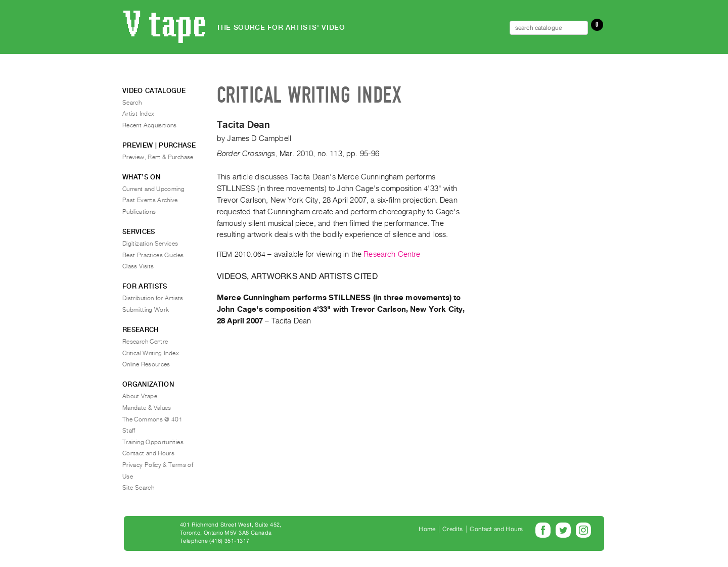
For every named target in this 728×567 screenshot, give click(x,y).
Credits (452, 529)
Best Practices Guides (153, 255)
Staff (129, 431)
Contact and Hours (148, 453)
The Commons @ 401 (152, 419)
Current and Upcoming (153, 189)
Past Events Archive (150, 200)
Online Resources (146, 364)
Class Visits (138, 266)
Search (132, 103)
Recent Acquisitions (150, 125)
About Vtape (140, 396)
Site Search (138, 488)
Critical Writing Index (151, 353)
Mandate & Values (147, 408)
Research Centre (392, 254)
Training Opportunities (153, 442)
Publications (139, 212)
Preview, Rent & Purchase (158, 157)
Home (427, 529)
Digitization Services (150, 244)
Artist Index (138, 114)
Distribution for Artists (153, 298)
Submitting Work (146, 310)
